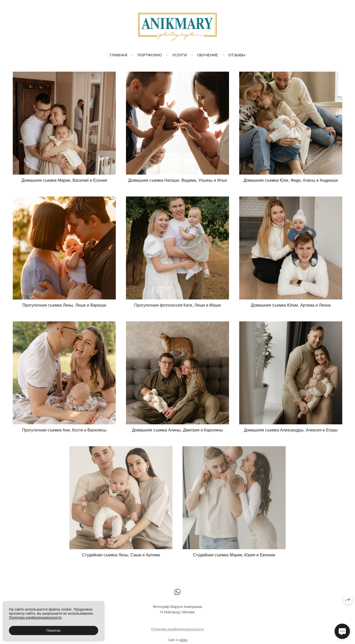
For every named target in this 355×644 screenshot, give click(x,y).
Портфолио (150, 55)
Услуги (180, 55)
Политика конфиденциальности (178, 631)
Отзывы (237, 55)
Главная (118, 55)
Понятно (53, 630)
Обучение (208, 55)
